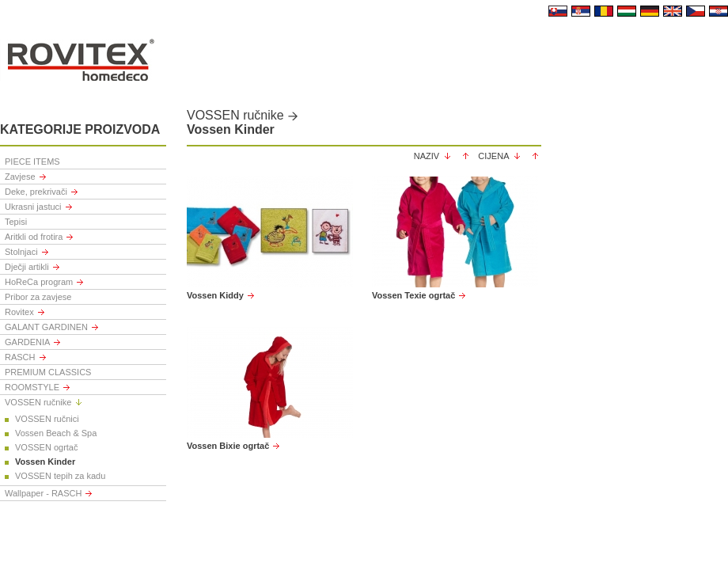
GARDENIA (27, 342)
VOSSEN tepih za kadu (60, 476)
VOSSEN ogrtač (46, 447)
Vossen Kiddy (215, 295)
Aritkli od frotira (34, 237)
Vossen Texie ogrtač (413, 295)
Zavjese (20, 177)
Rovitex (19, 312)
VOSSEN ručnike (38, 402)
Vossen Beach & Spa (56, 433)
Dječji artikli (27, 267)
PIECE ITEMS (32, 161)
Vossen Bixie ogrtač (228, 446)
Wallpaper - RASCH (43, 493)
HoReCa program (39, 282)
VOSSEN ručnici (47, 419)
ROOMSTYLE (32, 387)
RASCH (20, 357)
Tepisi (16, 222)
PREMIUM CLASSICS (48, 372)
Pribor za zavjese (38, 297)
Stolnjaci (21, 252)
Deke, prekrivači (36, 192)
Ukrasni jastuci (33, 207)
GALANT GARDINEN (46, 327)
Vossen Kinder (45, 462)
